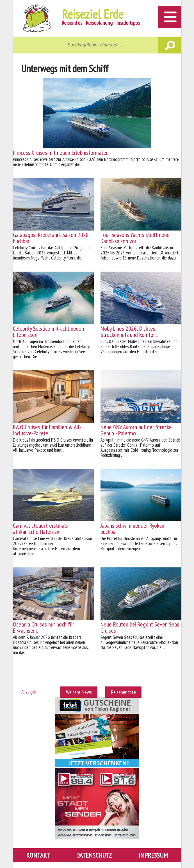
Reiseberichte (123, 692)
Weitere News (79, 692)
